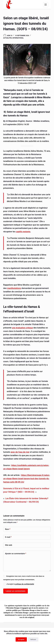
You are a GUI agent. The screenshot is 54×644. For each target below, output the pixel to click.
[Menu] (46, 5)
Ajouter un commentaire (16, 554)
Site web (9, 545)
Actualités (8, 38)
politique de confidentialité (25, 584)
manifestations (14, 288)
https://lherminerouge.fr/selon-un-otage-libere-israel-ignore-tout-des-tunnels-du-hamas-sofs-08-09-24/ (27, 479)
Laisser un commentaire (16, 591)
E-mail (8, 537)
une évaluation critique (22, 328)
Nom (8, 529)
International (18, 38)
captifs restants (23, 232)
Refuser (33, 639)
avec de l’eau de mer (20, 452)
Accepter (21, 639)
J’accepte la (20, 584)
